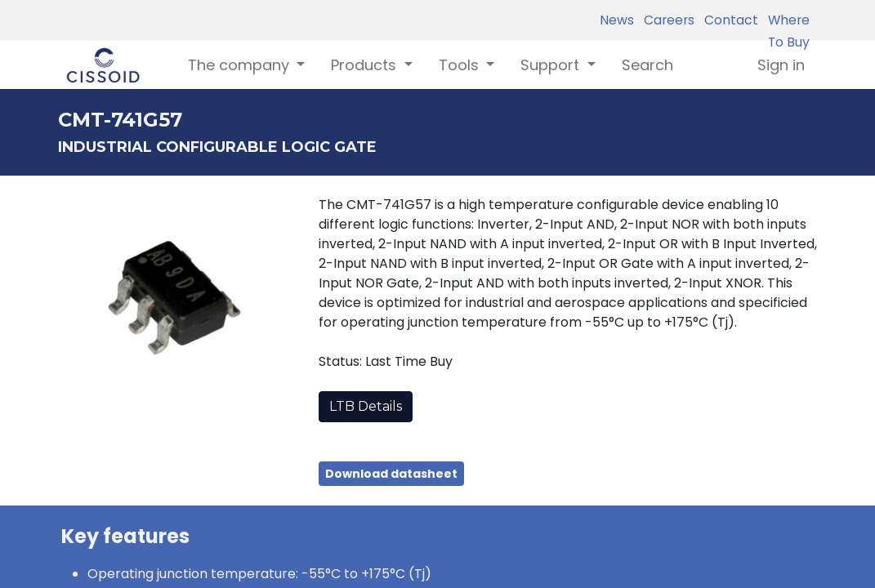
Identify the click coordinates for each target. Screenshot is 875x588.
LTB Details (366, 406)
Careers (666, 20)
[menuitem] (647, 65)
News (617, 20)
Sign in (781, 65)
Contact (728, 20)
